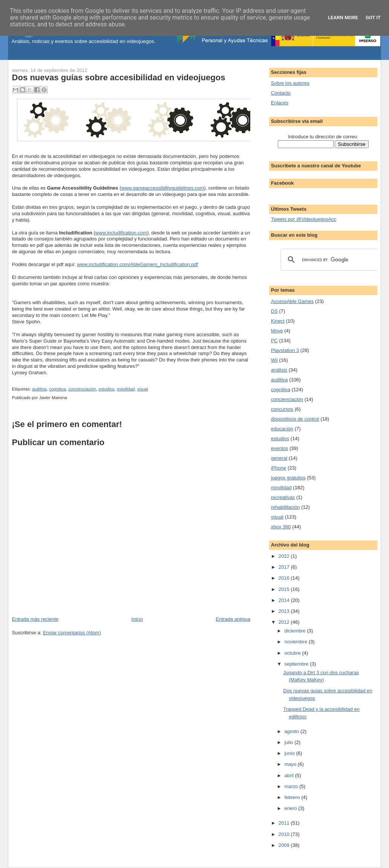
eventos (280, 448)
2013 (285, 611)
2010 (285, 834)
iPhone (279, 468)
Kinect (278, 321)
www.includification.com (121, 233)
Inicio (137, 619)
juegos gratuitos (288, 478)
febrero (293, 797)
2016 (285, 578)
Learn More (343, 18)
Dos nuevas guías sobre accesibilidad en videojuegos (119, 77)
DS (274, 311)
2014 (285, 600)
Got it (373, 18)
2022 (285, 556)
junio (290, 753)
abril (289, 775)
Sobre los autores (290, 83)
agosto (292, 731)
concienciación (82, 389)
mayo (291, 764)
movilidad (126, 389)
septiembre (297, 664)
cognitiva (57, 389)
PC (274, 341)
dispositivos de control (295, 419)
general (279, 458)
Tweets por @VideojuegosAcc (304, 219)
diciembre (296, 631)
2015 (285, 589)
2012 (285, 622)
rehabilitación (286, 507)
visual (143, 389)
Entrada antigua (233, 619)
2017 (285, 567)
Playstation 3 (285, 350)
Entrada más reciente (35, 619)
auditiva (39, 389)
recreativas (283, 497)
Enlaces (280, 103)
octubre (293, 653)
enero (291, 808)
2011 (285, 823)
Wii (274, 360)
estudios (106, 389)
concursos (282, 409)
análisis (279, 370)
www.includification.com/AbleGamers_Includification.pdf (137, 264)
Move (277, 331)
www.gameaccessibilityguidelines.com (163, 188)
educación (282, 429)
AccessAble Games (292, 301)
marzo (292, 786)
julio (289, 742)
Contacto (281, 93)
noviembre (296, 642)
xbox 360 (281, 527)
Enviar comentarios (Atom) (72, 633)
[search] (329, 260)
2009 (285, 845)
